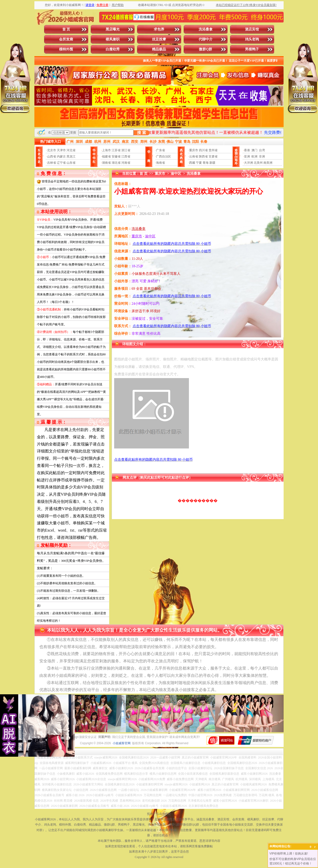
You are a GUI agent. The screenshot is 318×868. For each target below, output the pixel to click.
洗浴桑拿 (206, 29)
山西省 (52, 156)
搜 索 (142, 133)
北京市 (52, 150)
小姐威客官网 (122, 743)
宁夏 (199, 163)
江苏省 (116, 150)
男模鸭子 (252, 49)
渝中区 (176, 174)
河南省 (126, 163)
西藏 (192, 163)
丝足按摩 (159, 39)
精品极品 (159, 49)
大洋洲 (248, 163)
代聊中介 (206, 39)
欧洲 (254, 156)
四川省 (203, 150)
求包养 (159, 29)
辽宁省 (61, 163)
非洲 (262, 156)
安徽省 (116, 156)
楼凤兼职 (113, 39)
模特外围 (66, 49)
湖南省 (106, 163)
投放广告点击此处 (159, 814)
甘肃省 (213, 156)
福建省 (106, 156)
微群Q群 (205, 49)
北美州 (258, 163)
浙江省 (126, 150)
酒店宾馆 (252, 29)
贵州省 (213, 150)
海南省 (160, 163)
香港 (247, 150)
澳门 (254, 150)
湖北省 (116, 163)
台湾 (262, 150)
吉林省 (52, 163)
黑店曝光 (113, 29)
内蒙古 (61, 156)
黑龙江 (71, 156)
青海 (206, 163)
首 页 (66, 29)
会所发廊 (66, 39)
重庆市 (194, 150)
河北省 (71, 150)
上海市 (106, 150)
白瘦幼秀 (113, 49)
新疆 (212, 163)
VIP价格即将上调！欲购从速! (289, 854)
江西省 (126, 156)
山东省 (71, 163)
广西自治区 (163, 156)
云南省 (194, 156)
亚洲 (247, 156)
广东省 (160, 150)
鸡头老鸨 (252, 39)
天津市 (61, 150)
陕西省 (203, 156)
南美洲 (268, 163)
